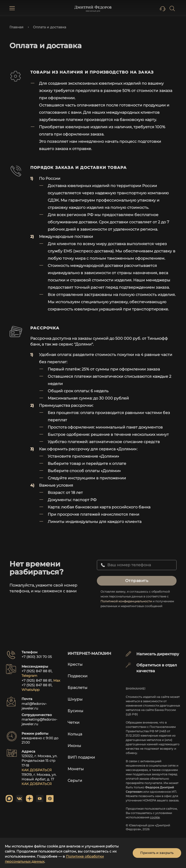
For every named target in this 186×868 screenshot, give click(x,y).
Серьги (75, 781)
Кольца (75, 734)
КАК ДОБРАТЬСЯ (37, 770)
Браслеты (77, 688)
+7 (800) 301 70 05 (37, 657)
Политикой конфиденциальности (126, 601)
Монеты (76, 769)
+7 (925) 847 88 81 (37, 671)
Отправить (137, 581)
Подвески (77, 676)
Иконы (74, 746)
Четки (74, 722)
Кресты (75, 664)
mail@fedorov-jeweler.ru (34, 706)
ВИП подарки (81, 757)
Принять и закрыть (157, 853)
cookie (155, 817)
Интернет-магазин (89, 653)
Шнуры (75, 699)
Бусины (75, 711)
